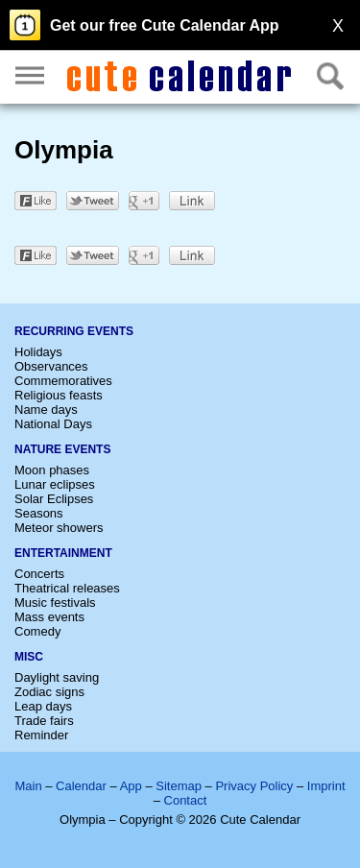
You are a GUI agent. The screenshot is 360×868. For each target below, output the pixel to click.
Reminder (41, 735)
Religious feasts (59, 395)
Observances (51, 366)
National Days (53, 424)
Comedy (37, 631)
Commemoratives (63, 381)
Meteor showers (59, 528)
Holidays (38, 352)
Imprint (326, 786)
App (131, 786)
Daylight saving (57, 677)
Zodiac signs (49, 692)
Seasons (39, 513)
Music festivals (55, 603)
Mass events (49, 617)
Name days (46, 410)
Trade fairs (44, 721)
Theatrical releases (67, 588)
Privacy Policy (254, 786)
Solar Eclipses (54, 499)
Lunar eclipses (55, 484)
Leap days (43, 706)
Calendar (81, 786)
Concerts (39, 574)
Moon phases (52, 470)
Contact (186, 800)
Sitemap (179, 786)
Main (28, 786)
